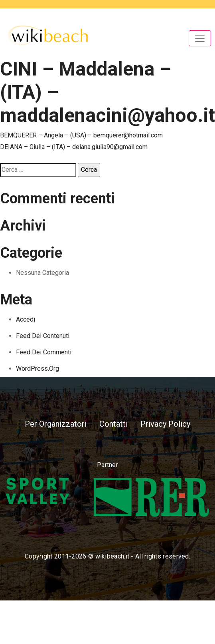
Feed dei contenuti (43, 336)
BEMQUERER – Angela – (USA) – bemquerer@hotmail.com (81, 135)
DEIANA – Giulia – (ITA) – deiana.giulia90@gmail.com (74, 147)
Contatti (113, 424)
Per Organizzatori (56, 424)
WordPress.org (37, 369)
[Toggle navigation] (200, 38)
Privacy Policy (165, 424)
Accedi (26, 319)
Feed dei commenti (44, 352)
